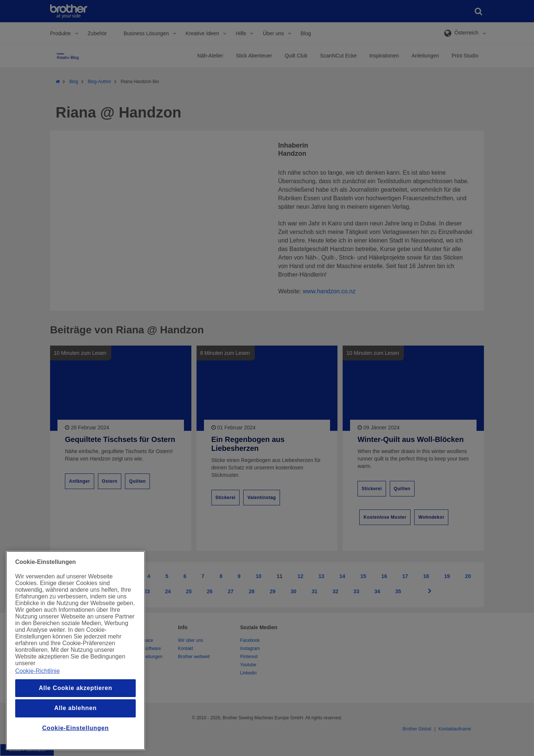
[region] (75, 651)
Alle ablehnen (75, 708)
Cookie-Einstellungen (76, 728)
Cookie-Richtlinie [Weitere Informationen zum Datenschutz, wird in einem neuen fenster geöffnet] (37, 671)
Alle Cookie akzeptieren (75, 688)
